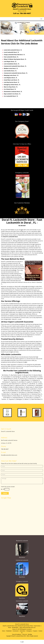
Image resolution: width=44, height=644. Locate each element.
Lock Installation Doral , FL (12, 64)
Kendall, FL (36, 382)
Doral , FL (17, 379)
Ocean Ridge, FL (37, 391)
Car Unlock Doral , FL (10, 89)
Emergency (29, 631)
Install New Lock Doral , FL (12, 80)
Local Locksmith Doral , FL (11, 52)
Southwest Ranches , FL (19, 398)
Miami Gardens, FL (20, 387)
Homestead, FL (6, 382)
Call (22, 642)
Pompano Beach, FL (7, 396)
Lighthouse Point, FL (21, 385)
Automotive (22, 631)
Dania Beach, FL (34, 377)
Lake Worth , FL (33, 384)
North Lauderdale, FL (32, 389)
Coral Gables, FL (7, 377)
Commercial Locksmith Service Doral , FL (16, 73)
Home (4, 631)
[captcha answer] (7, 489)
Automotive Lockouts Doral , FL (13, 92)
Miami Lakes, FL (30, 387)
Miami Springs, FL (9, 389)
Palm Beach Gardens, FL (34, 392)
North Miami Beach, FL (14, 391)
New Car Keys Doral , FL (11, 87)
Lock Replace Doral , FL (11, 78)
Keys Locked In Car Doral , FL (12, 94)
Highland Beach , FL (26, 380)
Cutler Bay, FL (26, 377)
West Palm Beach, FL (37, 399)
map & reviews (37, 626)
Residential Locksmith (22, 541)
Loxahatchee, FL (31, 385)
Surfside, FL (37, 398)
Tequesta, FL (12, 399)
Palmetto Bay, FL (6, 394)
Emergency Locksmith (22, 581)
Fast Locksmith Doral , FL (11, 57)
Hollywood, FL (36, 380)
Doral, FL (13, 249)
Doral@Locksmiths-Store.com (9, 455)
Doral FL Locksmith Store (11, 237)
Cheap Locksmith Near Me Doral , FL (14, 55)
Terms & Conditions (16, 634)
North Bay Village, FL (20, 389)
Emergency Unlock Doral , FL (12, 85)
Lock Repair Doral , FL (10, 62)
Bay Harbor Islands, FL (17, 375)
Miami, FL (12, 387)
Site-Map (30, 634)
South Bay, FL (38, 396)
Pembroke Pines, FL (37, 394)
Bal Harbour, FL (6, 375)
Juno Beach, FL (23, 382)
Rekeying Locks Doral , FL (11, 75)
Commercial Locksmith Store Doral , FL (15, 66)
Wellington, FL (20, 399)
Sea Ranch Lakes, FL (28, 396)
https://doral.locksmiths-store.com (28, 628)
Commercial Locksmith (22, 560)
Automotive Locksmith (22, 601)
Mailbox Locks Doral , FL (11, 68)
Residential (9, 631)
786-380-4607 (25, 13)
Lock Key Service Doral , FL (12, 82)
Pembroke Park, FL (26, 394)
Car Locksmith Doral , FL (11, 96)
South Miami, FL (7, 398)
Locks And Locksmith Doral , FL (13, 50)
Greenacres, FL (32, 379)
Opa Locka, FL (7, 392)
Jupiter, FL (30, 382)
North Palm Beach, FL (27, 391)
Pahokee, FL (15, 392)
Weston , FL (28, 399)
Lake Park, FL (25, 384)
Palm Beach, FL (23, 392)
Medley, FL (6, 387)
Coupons (35, 631)
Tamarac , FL (5, 399)
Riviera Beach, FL (18, 396)
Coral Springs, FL (17, 377)
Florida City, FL (24, 379)
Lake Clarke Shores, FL (15, 384)
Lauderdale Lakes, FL (9, 385)
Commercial (16, 631)
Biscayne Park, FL (28, 375)
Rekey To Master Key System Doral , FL (15, 59)
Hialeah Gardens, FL (15, 380)
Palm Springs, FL (16, 394)
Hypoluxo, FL (15, 382)
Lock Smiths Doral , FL (10, 71)
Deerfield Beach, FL (8, 379)
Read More (22, 557)
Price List (25, 634)
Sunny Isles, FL (30, 398)
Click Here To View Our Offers (22, 144)
